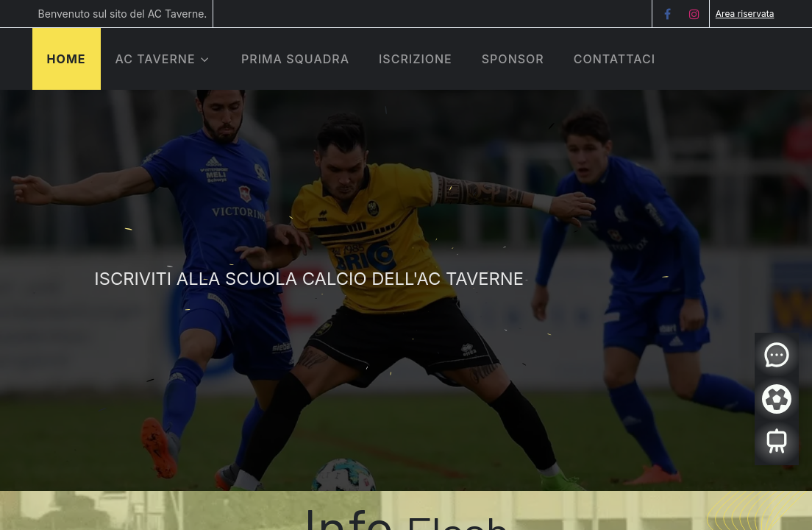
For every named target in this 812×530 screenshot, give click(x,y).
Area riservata (745, 14)
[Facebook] (667, 14)
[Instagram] (694, 14)
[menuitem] (295, 59)
